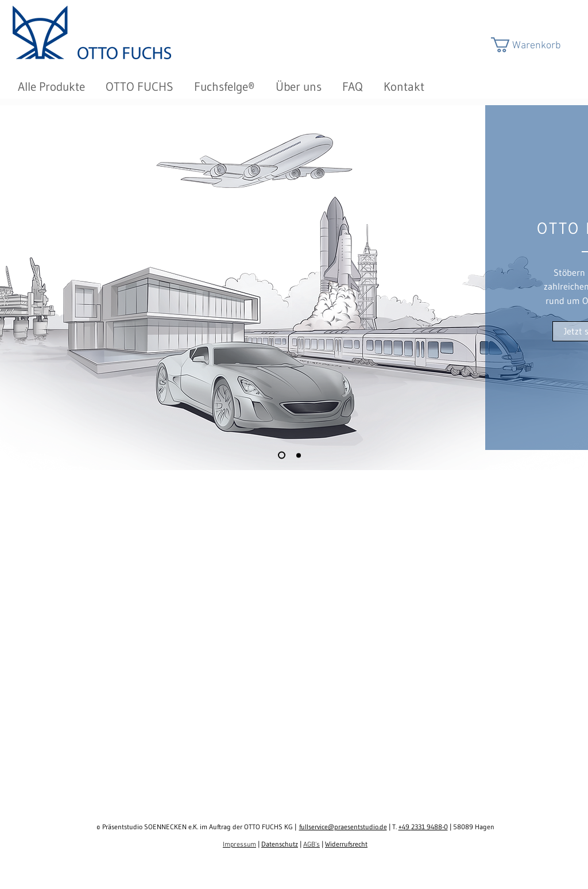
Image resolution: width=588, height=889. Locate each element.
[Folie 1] (282, 455)
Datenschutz (280, 844)
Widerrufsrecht (346, 844)
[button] (536, 45)
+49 (405, 827)
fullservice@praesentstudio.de (343, 827)
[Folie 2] (299, 455)
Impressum (239, 845)
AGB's (312, 845)
